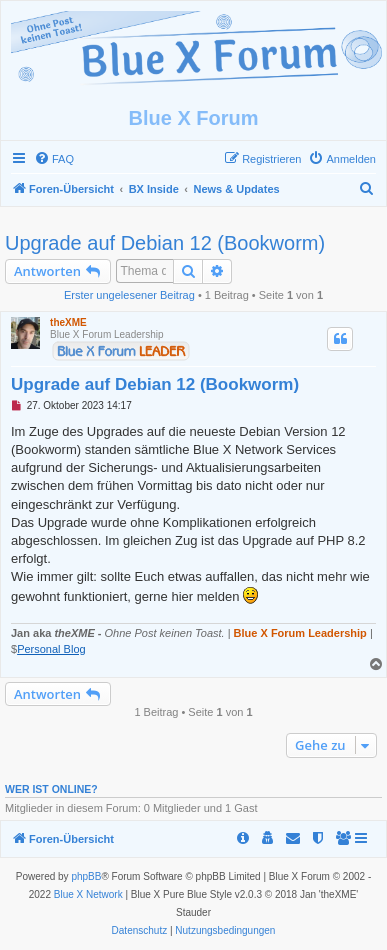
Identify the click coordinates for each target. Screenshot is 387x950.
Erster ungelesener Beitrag (129, 295)
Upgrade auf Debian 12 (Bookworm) (165, 243)
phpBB (86, 876)
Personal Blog (51, 649)
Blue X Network (88, 894)
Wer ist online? (51, 789)
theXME (68, 322)
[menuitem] (54, 159)
